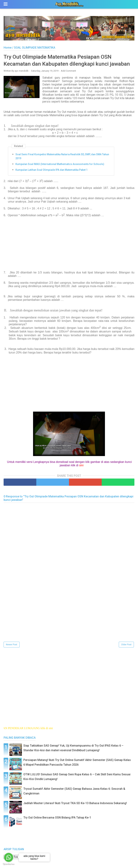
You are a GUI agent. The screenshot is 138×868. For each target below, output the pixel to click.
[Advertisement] (69, 246)
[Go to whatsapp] (9, 857)
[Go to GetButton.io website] (9, 864)
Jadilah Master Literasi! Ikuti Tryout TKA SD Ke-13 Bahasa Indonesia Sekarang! (75, 803)
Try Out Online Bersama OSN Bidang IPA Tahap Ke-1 (57, 818)
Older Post (126, 645)
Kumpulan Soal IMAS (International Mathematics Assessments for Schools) (60, 164)
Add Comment (68, 71)
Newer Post (12, 645)
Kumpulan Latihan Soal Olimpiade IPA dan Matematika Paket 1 (51, 170)
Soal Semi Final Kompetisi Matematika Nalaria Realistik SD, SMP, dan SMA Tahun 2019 (62, 156)
